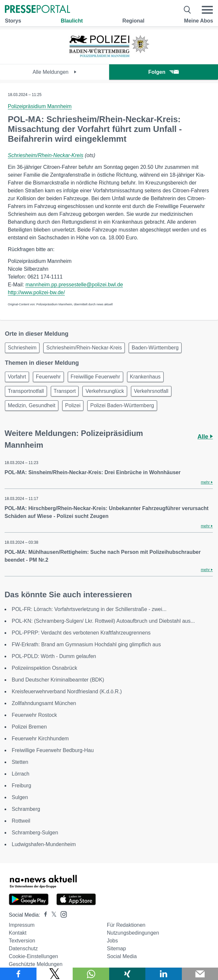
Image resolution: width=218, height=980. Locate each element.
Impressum (22, 925)
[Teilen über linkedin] (164, 974)
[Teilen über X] (55, 974)
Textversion (22, 941)
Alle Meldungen (55, 72)
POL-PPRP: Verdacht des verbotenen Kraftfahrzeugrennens (81, 633)
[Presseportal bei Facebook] (44, 915)
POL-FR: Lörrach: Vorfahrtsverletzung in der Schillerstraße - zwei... (89, 609)
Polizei (73, 405)
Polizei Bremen (29, 727)
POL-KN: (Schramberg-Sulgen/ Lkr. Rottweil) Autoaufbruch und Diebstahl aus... (103, 621)
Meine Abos (199, 21)
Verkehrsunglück (105, 391)
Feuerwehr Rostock (34, 715)
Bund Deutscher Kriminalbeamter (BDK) (58, 680)
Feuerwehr (48, 377)
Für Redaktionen (126, 925)
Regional (134, 21)
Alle (205, 437)
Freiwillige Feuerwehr (95, 377)
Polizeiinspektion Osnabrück (44, 668)
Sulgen (20, 797)
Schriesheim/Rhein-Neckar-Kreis (46, 155)
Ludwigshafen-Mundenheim (44, 844)
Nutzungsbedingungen (133, 933)
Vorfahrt (17, 377)
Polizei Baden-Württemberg (122, 405)
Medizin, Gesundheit (32, 405)
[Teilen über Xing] (127, 974)
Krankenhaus (145, 377)
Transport (65, 391)
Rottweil (21, 821)
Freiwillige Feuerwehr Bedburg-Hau (53, 750)
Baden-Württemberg (155, 348)
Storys (13, 21)
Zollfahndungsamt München (44, 703)
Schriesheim (22, 348)
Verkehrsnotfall (151, 391)
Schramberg (26, 809)
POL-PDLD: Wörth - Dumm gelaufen (54, 656)
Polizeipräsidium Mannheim (40, 106)
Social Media (122, 956)
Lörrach (21, 774)
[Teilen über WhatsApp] (91, 974)
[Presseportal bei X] (52, 915)
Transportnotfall (26, 391)
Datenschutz (23, 948)
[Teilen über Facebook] (18, 974)
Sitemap (116, 948)
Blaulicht (72, 21)
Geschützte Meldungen (36, 964)
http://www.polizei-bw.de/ (36, 292)
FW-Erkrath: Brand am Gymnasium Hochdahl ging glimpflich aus (86, 644)
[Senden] (200, 974)
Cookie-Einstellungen (33, 956)
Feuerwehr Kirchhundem (41, 739)
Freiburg (22, 786)
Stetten (20, 762)
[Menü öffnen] (207, 10)
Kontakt (18, 933)
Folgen (163, 72)
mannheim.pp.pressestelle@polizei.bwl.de (74, 285)
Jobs (112, 941)
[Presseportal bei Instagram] (62, 914)
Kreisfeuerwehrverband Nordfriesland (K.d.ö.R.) (67, 691)
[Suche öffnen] (188, 10)
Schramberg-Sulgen (35, 833)
